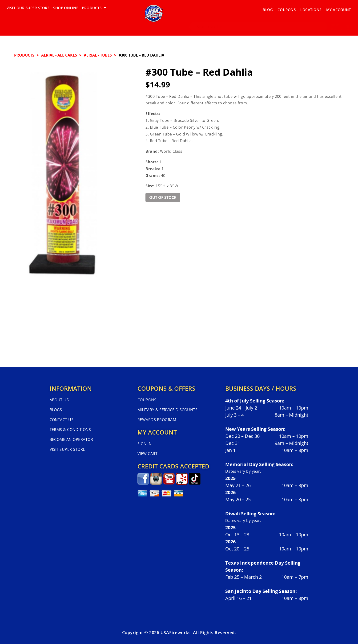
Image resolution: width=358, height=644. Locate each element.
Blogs (56, 410)
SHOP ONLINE (66, 8)
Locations (311, 8)
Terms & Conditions (70, 430)
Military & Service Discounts (167, 410)
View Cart (147, 454)
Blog (268, 8)
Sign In (145, 444)
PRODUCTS (94, 8)
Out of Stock (163, 197)
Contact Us (62, 420)
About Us (59, 400)
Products (24, 55)
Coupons (287, 8)
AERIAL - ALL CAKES (59, 55)
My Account (339, 8)
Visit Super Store (67, 449)
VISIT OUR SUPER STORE (28, 8)
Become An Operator (71, 439)
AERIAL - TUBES (98, 55)
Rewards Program (157, 420)
